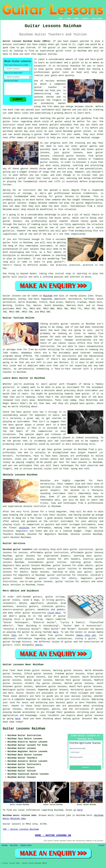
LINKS (68, 19)
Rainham (48, 296)
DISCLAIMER (97, 19)
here (56, 632)
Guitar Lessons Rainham (24, 729)
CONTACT (86, 19)
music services (12, 585)
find (12, 670)
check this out (86, 635)
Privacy (101, 845)
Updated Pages (26, 845)
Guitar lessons (25, 693)
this (14, 635)
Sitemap (5, 845)
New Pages (14, 845)
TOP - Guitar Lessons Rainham (21, 829)
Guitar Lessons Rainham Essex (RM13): (27, 41)
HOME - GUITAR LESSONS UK (53, 835)
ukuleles (24, 528)
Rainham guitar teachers (18, 549)
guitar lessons (94, 715)
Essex (41, 585)
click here (54, 613)
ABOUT (77, 19)
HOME (61, 19)
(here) (39, 645)
